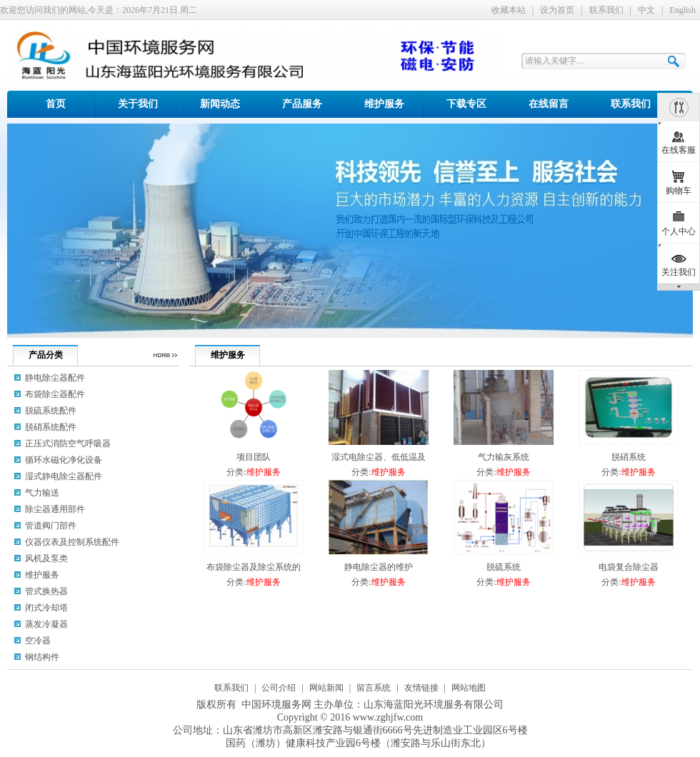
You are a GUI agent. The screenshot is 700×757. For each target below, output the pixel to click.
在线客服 (679, 150)
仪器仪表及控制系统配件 (72, 542)
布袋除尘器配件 (55, 394)
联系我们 (606, 10)
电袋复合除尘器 (629, 567)
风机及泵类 (46, 558)
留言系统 (374, 688)
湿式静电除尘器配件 (64, 476)
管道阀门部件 (51, 526)
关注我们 (679, 272)
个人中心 (679, 231)
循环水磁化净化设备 (64, 460)
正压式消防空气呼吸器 (68, 443)
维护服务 (264, 472)
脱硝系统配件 (51, 427)
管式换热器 (46, 591)
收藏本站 (509, 10)
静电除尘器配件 (55, 378)
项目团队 (254, 457)
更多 (165, 355)
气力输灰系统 (504, 457)
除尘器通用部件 (55, 509)
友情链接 (421, 688)
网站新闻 (326, 688)
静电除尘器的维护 (379, 567)
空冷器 (38, 641)
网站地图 (469, 688)
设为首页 (557, 10)
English (682, 10)
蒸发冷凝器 (46, 624)
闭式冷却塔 (46, 608)
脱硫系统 (504, 567)
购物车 (679, 191)
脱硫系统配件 (51, 411)
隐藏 (679, 107)
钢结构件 (42, 657)
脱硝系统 (629, 457)
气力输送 (42, 493)
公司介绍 (279, 688)
